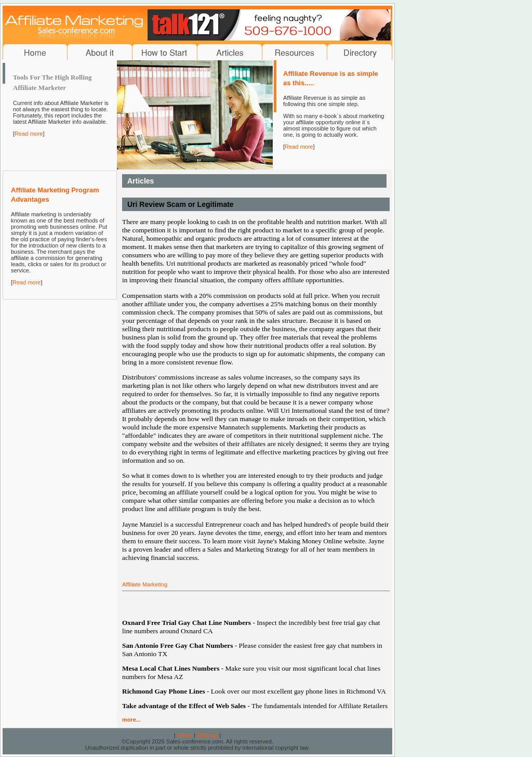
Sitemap (207, 735)
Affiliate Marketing (145, 584)
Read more (29, 134)
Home (185, 735)
